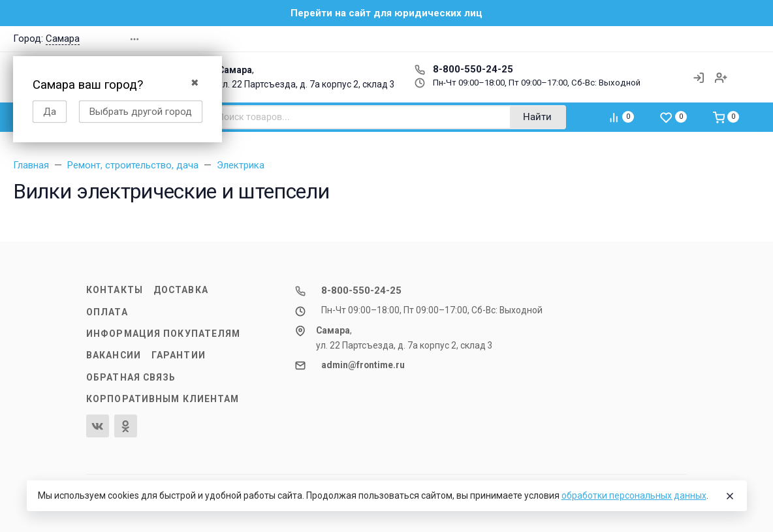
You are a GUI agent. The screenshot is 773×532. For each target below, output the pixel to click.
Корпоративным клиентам (163, 399)
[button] (675, 39)
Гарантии (179, 355)
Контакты (115, 290)
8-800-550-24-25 (464, 69)
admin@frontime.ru (363, 365)
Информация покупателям (163, 334)
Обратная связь (131, 377)
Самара (63, 39)
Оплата (107, 312)
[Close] (730, 496)
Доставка (181, 290)
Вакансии (114, 355)
